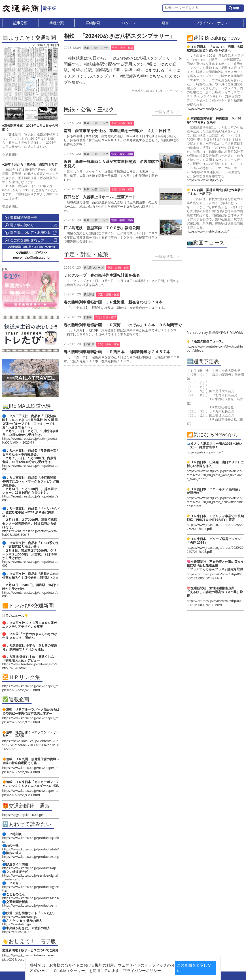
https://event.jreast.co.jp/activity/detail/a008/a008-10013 (30, 533)
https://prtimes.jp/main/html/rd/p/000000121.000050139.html (215, 576)
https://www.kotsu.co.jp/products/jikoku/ (31, 840)
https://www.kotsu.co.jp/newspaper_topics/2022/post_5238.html (30, 688)
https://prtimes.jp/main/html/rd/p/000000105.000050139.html (215, 603)
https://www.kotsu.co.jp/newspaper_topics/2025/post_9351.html (30, 793)
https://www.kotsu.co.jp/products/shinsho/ (30, 907)
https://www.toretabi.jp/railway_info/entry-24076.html (30, 666)
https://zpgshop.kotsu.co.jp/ (23, 815)
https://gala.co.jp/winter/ (205, 452)
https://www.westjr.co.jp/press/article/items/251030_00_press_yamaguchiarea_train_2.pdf (215, 475)
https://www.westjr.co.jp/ (205, 108)
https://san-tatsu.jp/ (17, 924)
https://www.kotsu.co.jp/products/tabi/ (31, 849)
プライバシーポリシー (129, 970)
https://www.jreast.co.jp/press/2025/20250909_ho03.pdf (215, 527)
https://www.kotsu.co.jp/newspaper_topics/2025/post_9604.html (30, 770)
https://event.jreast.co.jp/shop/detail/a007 (30, 468)
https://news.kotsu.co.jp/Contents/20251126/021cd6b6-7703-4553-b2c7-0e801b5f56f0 (31, 745)
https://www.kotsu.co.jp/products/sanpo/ (31, 858)
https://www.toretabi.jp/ (20, 917)
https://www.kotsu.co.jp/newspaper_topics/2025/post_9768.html (30, 720)
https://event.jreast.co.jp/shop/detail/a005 (30, 498)
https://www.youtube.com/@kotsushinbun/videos (215, 348)
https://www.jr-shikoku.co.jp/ (208, 231)
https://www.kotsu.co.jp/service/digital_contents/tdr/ (30, 877)
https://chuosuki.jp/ (16, 932)
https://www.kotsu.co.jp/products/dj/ (29, 868)
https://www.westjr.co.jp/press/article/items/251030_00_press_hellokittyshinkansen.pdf (215, 502)
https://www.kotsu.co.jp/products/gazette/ (31, 889)
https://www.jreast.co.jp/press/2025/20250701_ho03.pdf (215, 550)
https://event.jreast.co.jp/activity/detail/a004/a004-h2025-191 (30, 440)
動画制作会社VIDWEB (226, 332)
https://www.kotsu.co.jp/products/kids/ (31, 898)
